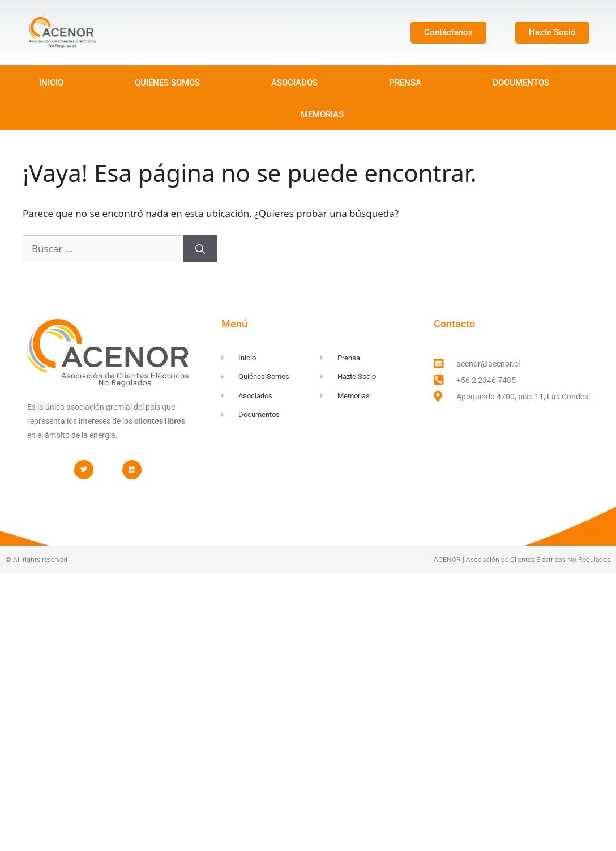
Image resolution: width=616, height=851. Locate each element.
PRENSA (405, 83)
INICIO (51, 83)
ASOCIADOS (294, 83)
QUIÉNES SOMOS (167, 83)
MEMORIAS (322, 114)
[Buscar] (200, 249)
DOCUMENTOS (521, 83)
